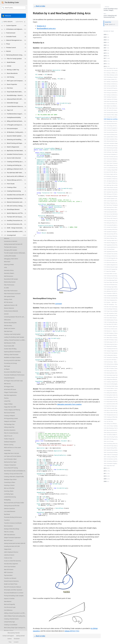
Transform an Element (10, 578)
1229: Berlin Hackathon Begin (111, 143)
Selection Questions (9, 509)
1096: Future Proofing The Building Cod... (111, 437)
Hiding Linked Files (9, 427)
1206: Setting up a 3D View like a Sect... (111, 194)
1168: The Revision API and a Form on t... (111, 278)
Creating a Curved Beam (11, 625)
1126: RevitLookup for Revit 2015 (111, 371)
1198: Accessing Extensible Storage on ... (111, 212)
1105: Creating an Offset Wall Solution (111, 417)
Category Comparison (10, 465)
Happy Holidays (8, 404)
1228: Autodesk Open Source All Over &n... (111, 146)
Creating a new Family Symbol (12, 334)
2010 (105, 476)
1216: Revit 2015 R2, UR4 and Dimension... (111, 172)
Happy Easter (8, 549)
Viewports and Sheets (10, 421)
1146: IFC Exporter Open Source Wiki (111, 327)
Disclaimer (17, 639)
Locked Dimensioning (10, 497)
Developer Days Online (10, 479)
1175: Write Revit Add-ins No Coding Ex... (111, 263)
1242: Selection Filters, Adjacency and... (111, 115)
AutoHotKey (7, 450)
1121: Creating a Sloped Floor (111, 382)
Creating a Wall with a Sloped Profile (14, 477)
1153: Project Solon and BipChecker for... (111, 311)
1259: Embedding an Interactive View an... (111, 77)
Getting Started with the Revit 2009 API (15, 543)
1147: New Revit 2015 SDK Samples (111, 324)
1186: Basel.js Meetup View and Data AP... (111, 238)
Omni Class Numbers (10, 567)
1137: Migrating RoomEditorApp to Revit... (111, 346)
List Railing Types (9, 494)
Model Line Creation (10, 328)
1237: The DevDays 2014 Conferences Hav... (111, 126)
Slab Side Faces (8, 331)
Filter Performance (9, 285)
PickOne (6, 398)
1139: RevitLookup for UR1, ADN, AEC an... (111, 342)
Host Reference (8, 610)
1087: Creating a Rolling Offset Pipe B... (111, 457)
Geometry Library (9, 270)
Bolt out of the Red (9, 488)
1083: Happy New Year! (109, 466)
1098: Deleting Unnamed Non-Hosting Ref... (111, 433)
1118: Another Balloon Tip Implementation (111, 388)
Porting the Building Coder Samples (14, 596)
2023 (105, 42)
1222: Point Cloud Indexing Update (111, 159)
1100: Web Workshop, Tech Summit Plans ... (111, 428)
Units (5, 267)
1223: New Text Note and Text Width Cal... (111, 157)
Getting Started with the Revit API (13, 244)
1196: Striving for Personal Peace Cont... (111, 216)
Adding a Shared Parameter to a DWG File (15, 340)
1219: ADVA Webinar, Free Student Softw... (111, 166)
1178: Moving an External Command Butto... (111, 256)
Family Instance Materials (11, 311)
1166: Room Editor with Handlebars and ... (111, 282)
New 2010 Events (9, 570)
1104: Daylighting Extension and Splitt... (111, 419)
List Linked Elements (10, 511)
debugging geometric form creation (69, 404)
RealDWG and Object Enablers (12, 357)
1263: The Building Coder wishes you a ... (111, 68)
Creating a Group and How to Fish (13, 474)
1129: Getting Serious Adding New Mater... (111, 364)
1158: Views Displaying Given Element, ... (111, 300)
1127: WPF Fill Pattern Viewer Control (111, 369)
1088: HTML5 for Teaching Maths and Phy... (111, 455)
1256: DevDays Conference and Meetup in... (111, 84)
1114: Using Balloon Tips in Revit (111, 397)
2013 (105, 468)
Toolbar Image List (9, 439)
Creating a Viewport (9, 416)
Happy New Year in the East (12, 453)
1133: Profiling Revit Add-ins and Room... (111, 355)
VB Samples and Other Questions (13, 590)
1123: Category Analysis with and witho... (111, 377)
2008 (105, 481)
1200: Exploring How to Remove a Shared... (111, 207)
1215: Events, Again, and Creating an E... (111, 174)
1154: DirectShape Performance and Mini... (111, 309)
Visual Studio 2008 (9, 346)
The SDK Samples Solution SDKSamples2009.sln (16, 253)
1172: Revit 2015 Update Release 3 (111, 269)
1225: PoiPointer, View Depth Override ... (111, 152)
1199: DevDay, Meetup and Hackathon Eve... (111, 210)
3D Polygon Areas (9, 387)
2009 (105, 479)
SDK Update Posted (9, 296)
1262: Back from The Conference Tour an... (111, 71)
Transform (7, 520)
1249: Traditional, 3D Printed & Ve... (111, 99)
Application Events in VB (11, 305)
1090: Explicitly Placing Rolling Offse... (111, 450)
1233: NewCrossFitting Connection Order (111, 135)
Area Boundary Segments (11, 564)
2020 (105, 50)
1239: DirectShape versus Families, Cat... (111, 121)
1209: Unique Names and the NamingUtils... (111, 188)
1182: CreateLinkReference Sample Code (111, 247)
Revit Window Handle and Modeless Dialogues (16, 471)
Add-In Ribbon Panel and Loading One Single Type (16, 616)
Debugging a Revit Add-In (11, 259)
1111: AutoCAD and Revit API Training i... (111, 404)
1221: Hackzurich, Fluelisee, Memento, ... (111, 161)
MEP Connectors (9, 572)
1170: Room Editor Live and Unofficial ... (111, 274)
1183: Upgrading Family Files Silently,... (111, 245)
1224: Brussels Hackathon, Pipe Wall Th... (111, 154)
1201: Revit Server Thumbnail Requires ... (111, 205)
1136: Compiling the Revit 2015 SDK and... (111, 349)
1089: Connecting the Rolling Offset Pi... (111, 452)
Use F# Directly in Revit (10, 459)
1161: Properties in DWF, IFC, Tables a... (111, 293)
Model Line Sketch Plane (11, 584)
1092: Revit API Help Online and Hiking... (111, 446)
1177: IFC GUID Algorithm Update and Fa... (111, 258)
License (9, 639)
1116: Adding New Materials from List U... (111, 393)
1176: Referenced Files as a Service (111, 260)
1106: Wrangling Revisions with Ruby (111, 415)
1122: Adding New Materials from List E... (111, 380)
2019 (105, 53)
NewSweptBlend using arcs (46, 29)
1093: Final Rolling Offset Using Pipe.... (111, 444)
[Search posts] (15, 8)
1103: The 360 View (108, 422)
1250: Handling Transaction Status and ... (111, 97)
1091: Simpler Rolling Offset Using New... (111, 448)
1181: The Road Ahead (109, 249)
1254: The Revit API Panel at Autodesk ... (111, 88)
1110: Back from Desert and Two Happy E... (111, 406)
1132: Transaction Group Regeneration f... (111, 357)
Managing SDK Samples (11, 250)
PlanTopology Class (9, 424)
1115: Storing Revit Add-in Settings (111, 395)
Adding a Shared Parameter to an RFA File (15, 613)
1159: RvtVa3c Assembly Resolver (111, 298)
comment (58, 304)
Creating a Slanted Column (11, 619)
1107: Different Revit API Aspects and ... (111, 413)
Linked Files (7, 401)
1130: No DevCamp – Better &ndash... (111, 362)
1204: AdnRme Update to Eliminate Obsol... (111, 199)
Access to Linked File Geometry (12, 561)
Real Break (7, 514)
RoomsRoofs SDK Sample (11, 279)
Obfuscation (7, 320)
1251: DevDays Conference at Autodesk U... (111, 95)
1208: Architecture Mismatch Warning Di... (111, 190)
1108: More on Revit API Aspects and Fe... (111, 411)
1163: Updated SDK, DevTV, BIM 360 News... (111, 289)
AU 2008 (6, 288)
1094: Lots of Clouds (109, 441)
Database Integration (10, 442)
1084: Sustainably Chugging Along (111, 463)
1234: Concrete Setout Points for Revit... (111, 132)
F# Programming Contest (11, 418)
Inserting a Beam (9, 491)
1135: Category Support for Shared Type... (111, 351)
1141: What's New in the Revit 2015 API (111, 338)
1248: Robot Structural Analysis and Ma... (111, 102)
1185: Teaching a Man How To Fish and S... (111, 241)
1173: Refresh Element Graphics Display (111, 267)
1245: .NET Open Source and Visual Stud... (111, 108)
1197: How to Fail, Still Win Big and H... (111, 214)
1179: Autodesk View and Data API (111, 254)
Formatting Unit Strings (10, 363)
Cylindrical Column (9, 555)
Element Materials (9, 308)
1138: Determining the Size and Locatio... (111, 344)
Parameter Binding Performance (13, 517)
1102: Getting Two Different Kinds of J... (111, 424)
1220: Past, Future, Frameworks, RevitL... (111, 163)
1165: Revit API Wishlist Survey (111, 285)
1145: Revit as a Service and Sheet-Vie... (111, 329)
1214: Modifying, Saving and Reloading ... (111, 177)
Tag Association (8, 575)
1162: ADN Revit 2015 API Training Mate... (111, 291)
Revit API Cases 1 (9, 540)
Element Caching (9, 445)
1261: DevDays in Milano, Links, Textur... (111, 73)
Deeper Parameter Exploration (12, 538)
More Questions (8, 526)
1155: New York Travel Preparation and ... (111, 307)
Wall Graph (7, 366)
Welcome (7, 238)
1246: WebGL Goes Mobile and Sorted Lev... (111, 106)
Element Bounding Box (10, 323)
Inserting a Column (9, 485)
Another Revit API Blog (10, 349)
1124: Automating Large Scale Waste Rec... (111, 375)
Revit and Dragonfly (9, 604)
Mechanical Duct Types (10, 462)
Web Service (7, 384)
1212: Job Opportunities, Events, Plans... (111, 181)
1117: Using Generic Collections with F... (111, 391)
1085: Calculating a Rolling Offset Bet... (111, 461)
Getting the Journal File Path (12, 506)
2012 (105, 471)
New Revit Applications (10, 395)
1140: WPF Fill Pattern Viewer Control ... (111, 340)
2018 (105, 56)
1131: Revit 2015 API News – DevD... (111, 360)
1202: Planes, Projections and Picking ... (111, 203)
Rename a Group (9, 630)
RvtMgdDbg (7, 500)
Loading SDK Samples (10, 256)
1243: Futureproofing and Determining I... (111, 113)
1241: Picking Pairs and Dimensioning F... (111, 117)
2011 (105, 473)
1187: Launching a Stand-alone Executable (111, 236)
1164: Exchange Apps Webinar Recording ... (111, 287)
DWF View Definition (10, 535)
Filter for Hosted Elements (11, 433)
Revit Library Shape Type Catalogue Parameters (16, 628)
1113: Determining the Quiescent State (111, 399)
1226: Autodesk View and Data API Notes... (111, 150)
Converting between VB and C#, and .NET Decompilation (16, 317)
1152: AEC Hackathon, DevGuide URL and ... (111, 313)
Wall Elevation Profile (10, 343)
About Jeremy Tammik (14, 633)
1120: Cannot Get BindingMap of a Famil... (111, 384)
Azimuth (6, 314)
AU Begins (7, 369)
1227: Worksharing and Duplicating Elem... (111, 148)
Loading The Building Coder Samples (14, 337)
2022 (105, 45)
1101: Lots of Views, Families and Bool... (111, 426)
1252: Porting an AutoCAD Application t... (111, 93)
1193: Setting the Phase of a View (111, 223)
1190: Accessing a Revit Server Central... (111, 229)
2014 (105, 66)
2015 (105, 64)
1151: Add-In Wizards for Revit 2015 (111, 316)
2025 (105, 37)
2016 (105, 61)
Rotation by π (41, 26)
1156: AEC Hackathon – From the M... (111, 305)
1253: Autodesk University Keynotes (111, 90)
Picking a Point (8, 299)
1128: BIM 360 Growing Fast (110, 366)
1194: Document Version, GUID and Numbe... (111, 221)
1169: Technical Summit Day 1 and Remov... (111, 276)
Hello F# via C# (8, 436)
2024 (105, 40)
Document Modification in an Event (14, 593)
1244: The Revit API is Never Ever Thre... (111, 110)
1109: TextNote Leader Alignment (111, 408)
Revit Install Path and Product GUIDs (14, 503)
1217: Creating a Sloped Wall (110, 170)
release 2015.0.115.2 (72, 631)
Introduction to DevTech (11, 241)
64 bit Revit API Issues (10, 389)
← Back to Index (40, 6)
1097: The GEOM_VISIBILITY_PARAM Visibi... (111, 435)
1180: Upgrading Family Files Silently (111, 252)
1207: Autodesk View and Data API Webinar (111, 192)
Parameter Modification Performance (14, 375)
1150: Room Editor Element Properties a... (111, 318)
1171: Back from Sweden (110, 271)
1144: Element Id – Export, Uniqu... (111, 331)
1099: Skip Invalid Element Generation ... (111, 430)
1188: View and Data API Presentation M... (111, 234)
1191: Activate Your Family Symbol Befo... (111, 227)
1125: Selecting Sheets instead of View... (111, 373)
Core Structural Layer (10, 607)
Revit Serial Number (9, 413)
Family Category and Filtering (12, 410)
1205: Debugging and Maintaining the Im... (111, 196)
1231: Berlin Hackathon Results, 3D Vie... (111, 139)
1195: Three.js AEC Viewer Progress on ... (111, 218)
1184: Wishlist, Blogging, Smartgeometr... (111, 243)
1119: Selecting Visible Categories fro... (111, 386)
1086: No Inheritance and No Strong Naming (111, 459)
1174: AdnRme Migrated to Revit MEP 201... (111, 265)
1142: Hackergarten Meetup (110, 335)
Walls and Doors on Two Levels (12, 448)
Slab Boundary (8, 326)
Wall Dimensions (9, 276)
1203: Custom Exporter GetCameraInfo (111, 201)
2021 (105, 48)
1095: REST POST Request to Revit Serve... (111, 439)
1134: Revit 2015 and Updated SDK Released (111, 353)
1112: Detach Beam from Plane (111, 402)
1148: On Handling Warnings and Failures (111, 322)
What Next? (7, 262)
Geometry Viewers (9, 273)
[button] (14, 26)
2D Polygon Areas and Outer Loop (13, 381)
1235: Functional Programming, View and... (111, 130)
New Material (8, 601)
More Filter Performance (11, 291)
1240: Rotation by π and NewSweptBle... (111, 119)
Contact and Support (8, 636)
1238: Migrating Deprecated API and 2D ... (111, 124)
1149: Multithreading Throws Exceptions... (111, 320)
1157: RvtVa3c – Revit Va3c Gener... (111, 302)
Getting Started (20, 636)
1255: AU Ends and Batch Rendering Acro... (111, 86)
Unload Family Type (9, 622)
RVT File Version (8, 302)
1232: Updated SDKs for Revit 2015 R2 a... (111, 137)
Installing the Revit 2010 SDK (12, 546)
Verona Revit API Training (11, 468)
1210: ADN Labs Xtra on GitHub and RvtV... (111, 185)
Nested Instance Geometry (11, 581)
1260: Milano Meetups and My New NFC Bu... (111, 75)
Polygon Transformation (11, 392)
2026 (105, 35)
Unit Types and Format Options (13, 456)
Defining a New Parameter (11, 355)
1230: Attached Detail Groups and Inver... (111, 141)
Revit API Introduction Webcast (12, 587)
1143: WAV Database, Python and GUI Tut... (111, 333)
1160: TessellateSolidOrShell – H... (111, 296)
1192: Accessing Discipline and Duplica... (111, 225)
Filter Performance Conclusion (12, 294)
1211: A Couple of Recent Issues (111, 183)
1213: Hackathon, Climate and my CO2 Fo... (111, 179)
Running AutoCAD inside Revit (12, 360)
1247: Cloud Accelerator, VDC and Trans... (111, 104)
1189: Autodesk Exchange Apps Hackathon (111, 232)
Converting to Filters (10, 482)
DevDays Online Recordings (12, 529)
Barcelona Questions (10, 430)
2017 (105, 58)
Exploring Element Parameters (12, 352)
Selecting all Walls (9, 265)
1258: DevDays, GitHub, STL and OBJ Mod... (111, 79)
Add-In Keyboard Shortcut (11, 552)
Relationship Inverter (10, 282)
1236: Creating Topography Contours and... (111, 128)
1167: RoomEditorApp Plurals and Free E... (111, 280)
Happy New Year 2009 (10, 407)
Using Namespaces (9, 378)
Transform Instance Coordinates (13, 523)
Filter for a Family (9, 532)
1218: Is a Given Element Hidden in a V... (111, 168)
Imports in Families (9, 599)
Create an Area (8, 558)
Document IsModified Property (12, 372)
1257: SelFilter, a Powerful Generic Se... (111, 82)
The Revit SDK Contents (10, 247)
